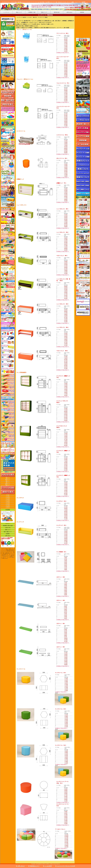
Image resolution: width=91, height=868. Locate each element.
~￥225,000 (7, 503)
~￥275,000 (7, 505)
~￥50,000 (8, 495)
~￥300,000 (7, 506)
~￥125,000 (7, 498)
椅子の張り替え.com (83, 298)
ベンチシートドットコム (83, 280)
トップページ (6, 12)
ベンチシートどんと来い (83, 245)
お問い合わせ (21, 866)
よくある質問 (48, 866)
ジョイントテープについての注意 (66, 866)
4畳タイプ (8, 483)
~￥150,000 (7, 499)
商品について (19, 12)
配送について (44, 12)
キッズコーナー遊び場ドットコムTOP (24, 17)
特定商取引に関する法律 (8, 526)
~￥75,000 (8, 496)
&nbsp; (83, 28)
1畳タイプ (8, 478)
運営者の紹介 (57, 12)
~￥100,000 (7, 497)
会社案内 (8, 534)
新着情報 (82, 12)
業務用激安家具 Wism (83, 262)
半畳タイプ (7, 477)
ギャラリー (8, 524)
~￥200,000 (7, 502)
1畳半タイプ (8, 480)
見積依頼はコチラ (35, 866)
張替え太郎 (83, 228)
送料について (8, 530)
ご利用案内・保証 (32, 12)
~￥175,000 (7, 500)
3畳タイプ (8, 482)
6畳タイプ (8, 485)
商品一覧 (35, 17)
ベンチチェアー (83, 210)
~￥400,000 (7, 507)
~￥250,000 (7, 504)
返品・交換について (8, 532)
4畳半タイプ (8, 484)
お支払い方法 (8, 528)
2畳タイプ (8, 481)
